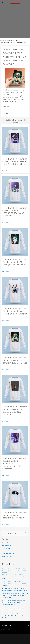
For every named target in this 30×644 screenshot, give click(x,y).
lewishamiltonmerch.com (17, 640)
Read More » (6, 171)
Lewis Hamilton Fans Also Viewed (12, 41)
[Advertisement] (15, 22)
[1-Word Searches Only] (13, 533)
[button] (3, 3)
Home (1, 41)
